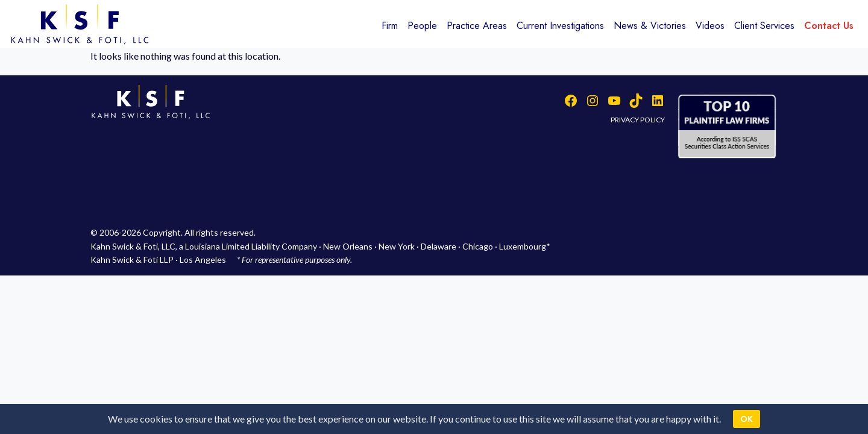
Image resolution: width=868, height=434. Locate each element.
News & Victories (650, 26)
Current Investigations (560, 26)
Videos (710, 26)
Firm (390, 26)
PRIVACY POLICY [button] (638, 120)
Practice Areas (477, 26)
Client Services (764, 26)
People (422, 26)
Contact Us (829, 26)
